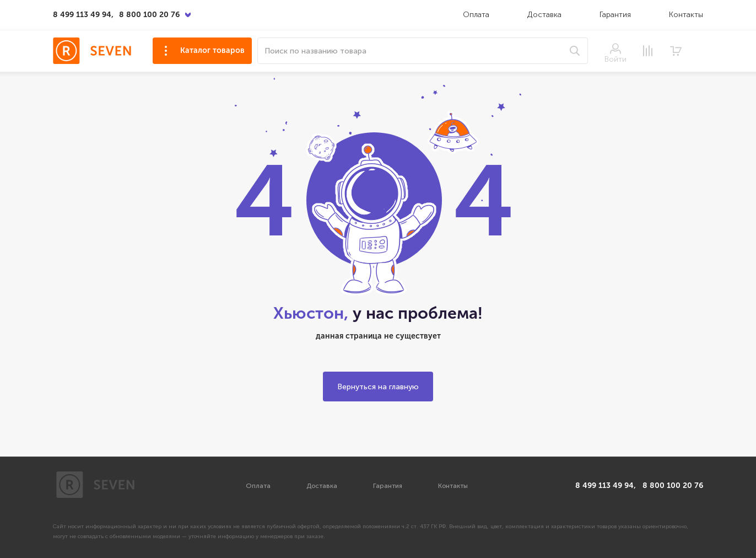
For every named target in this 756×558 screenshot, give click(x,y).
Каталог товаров (212, 50)
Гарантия (615, 15)
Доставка (546, 15)
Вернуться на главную (378, 387)
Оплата (476, 15)
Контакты (686, 15)
